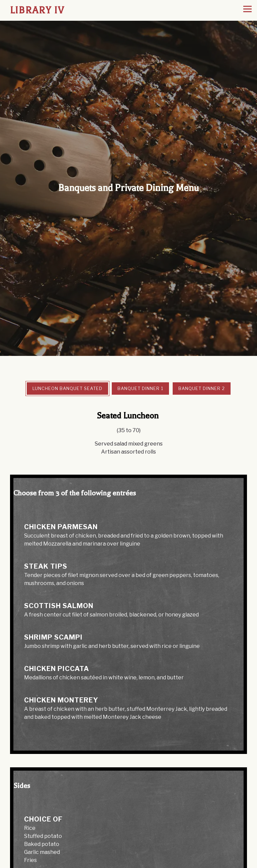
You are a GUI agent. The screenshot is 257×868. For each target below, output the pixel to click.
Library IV (37, 10)
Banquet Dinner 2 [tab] (202, 354)
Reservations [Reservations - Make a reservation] (128, 849)
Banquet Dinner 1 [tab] (140, 354)
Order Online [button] (128, 862)
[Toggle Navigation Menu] (247, 9)
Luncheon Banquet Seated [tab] (67, 354)
